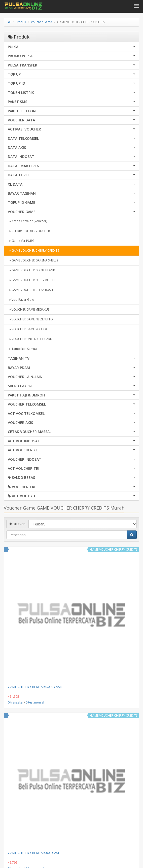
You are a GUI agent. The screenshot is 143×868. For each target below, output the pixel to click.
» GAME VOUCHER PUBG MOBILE (32, 280)
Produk (21, 22)
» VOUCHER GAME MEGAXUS (29, 309)
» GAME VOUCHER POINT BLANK (31, 270)
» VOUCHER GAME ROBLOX (28, 329)
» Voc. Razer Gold (21, 300)
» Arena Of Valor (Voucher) (27, 221)
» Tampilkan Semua (22, 349)
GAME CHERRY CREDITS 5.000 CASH (34, 853)
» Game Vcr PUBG (21, 241)
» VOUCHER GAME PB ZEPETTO (30, 319)
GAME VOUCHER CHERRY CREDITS (114, 549)
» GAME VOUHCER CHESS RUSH (30, 290)
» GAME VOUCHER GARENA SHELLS (33, 260)
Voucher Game (42, 22)
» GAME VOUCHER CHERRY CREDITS (33, 251)
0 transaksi (15, 702)
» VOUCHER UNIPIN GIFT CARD (30, 339)
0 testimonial (35, 702)
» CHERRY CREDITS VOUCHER (29, 231)
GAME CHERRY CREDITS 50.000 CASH (35, 687)
